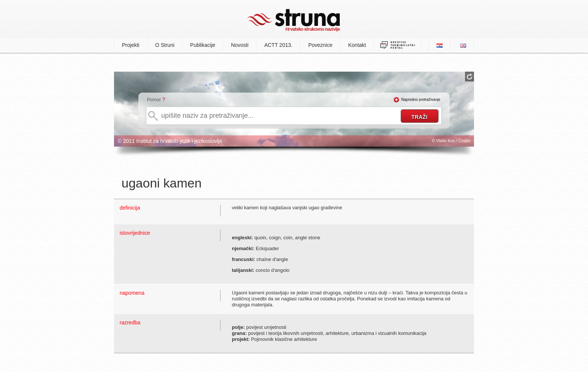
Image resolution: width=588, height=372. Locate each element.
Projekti (131, 45)
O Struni (165, 45)
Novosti (240, 45)
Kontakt (357, 45)
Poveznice (320, 45)
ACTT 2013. (278, 45)
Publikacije (203, 45)
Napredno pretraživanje (421, 100)
